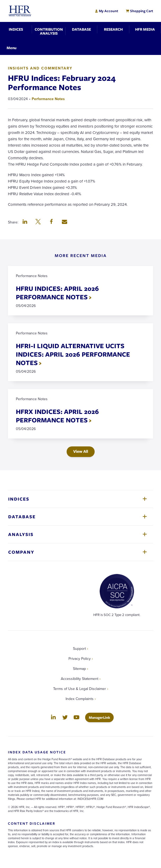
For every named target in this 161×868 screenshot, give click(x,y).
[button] (25, 222)
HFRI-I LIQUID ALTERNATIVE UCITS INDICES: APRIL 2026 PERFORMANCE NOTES (73, 354)
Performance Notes (48, 99)
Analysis (21, 534)
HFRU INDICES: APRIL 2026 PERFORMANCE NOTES (57, 293)
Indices (19, 499)
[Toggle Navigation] (11, 48)
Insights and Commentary (40, 68)
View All (81, 451)
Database (22, 517)
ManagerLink (101, 717)
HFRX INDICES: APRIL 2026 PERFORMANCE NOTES (57, 416)
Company (21, 552)
